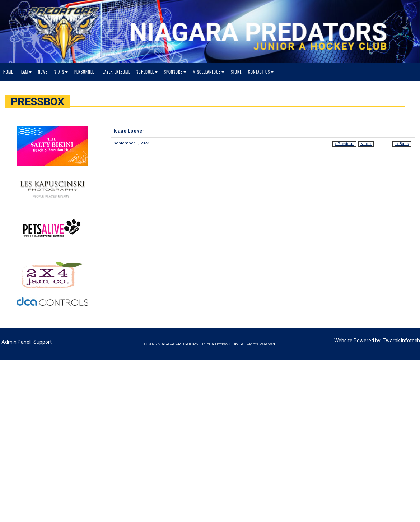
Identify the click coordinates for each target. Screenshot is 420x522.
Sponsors (175, 72)
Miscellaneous (209, 72)
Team (25, 72)
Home (8, 72)
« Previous (344, 144)
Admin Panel (16, 342)
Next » (366, 144)
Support (43, 342)
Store (236, 72)
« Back (402, 144)
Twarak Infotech (401, 341)
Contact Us (261, 72)
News (43, 72)
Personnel (84, 72)
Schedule (147, 72)
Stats (61, 72)
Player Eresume (115, 72)
